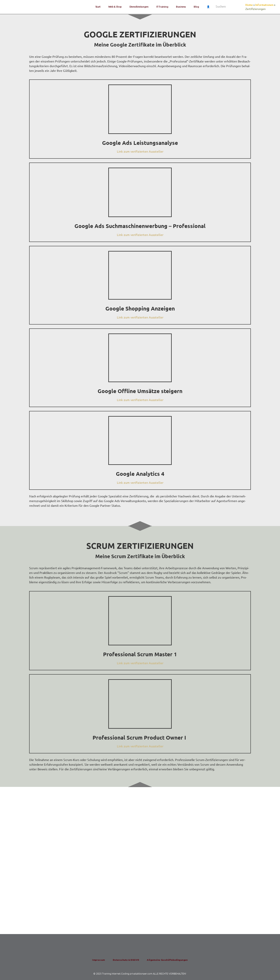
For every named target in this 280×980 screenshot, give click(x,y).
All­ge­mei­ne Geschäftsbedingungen (167, 960)
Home (249, 5)
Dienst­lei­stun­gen (139, 7)
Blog (196, 7)
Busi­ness (181, 7)
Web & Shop (115, 7)
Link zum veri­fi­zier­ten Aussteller (140, 151)
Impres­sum (99, 960)
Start (98, 7)
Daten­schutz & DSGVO (126, 960)
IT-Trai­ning (162, 7)
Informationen (264, 5)
